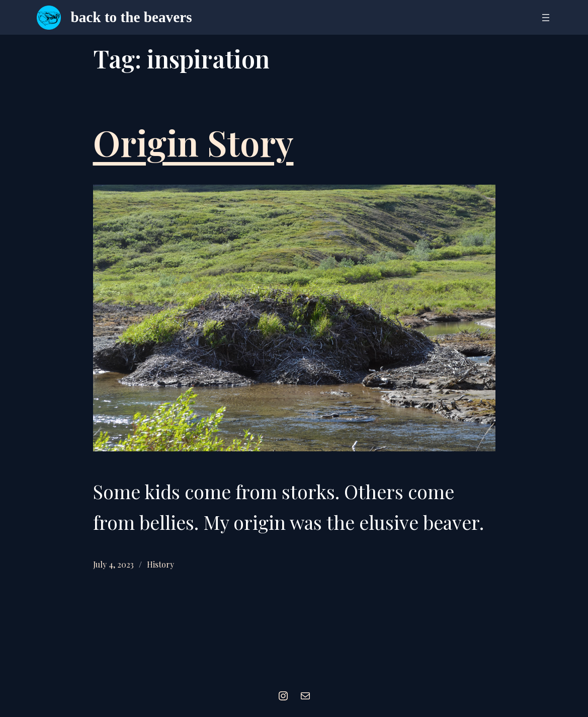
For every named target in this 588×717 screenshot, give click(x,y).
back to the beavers (132, 17)
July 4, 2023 (113, 564)
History (160, 564)
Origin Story (193, 142)
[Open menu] (546, 18)
